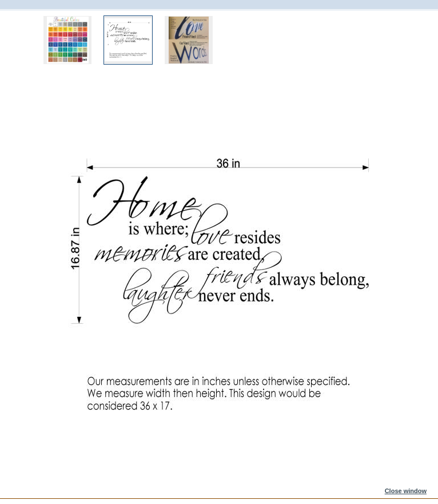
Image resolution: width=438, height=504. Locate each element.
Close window (406, 491)
